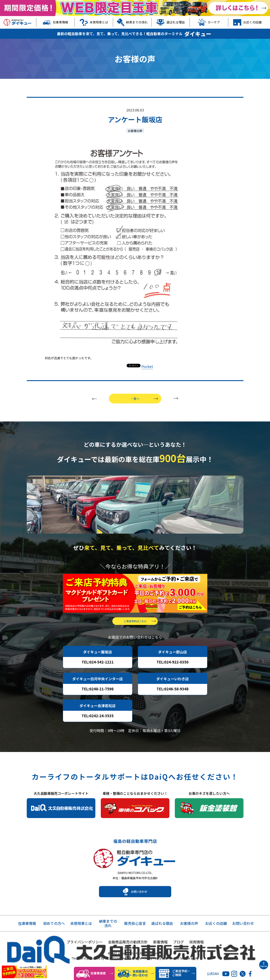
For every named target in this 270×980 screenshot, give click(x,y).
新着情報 (160, 951)
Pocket (147, 366)
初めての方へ (54, 932)
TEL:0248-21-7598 (98, 694)
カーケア (209, 22)
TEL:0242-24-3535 (98, 721)
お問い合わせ (139, 900)
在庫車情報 (55, 22)
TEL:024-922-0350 (173, 667)
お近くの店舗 (247, 22)
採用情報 (196, 951)
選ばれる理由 (171, 22)
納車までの (108, 932)
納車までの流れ (132, 22)
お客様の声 (135, 131)
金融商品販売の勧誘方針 (128, 951)
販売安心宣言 (135, 932)
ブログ (178, 951)
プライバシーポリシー (85, 951)
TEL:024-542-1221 (98, 667)
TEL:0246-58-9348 (173, 694)
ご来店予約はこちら (135, 626)
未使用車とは (94, 22)
